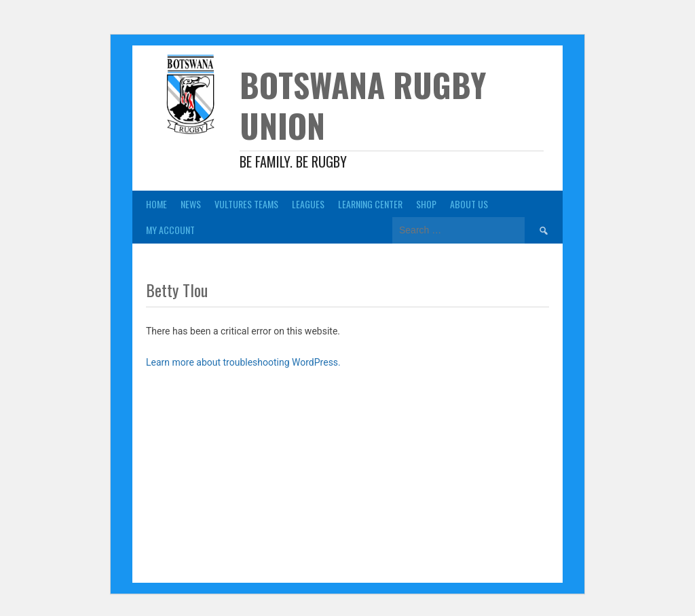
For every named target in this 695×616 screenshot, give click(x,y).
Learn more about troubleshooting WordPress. (243, 362)
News (191, 204)
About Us (469, 204)
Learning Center (370, 204)
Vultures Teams (246, 204)
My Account (170, 230)
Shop (426, 204)
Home (156, 204)
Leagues (308, 204)
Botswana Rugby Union (363, 105)
